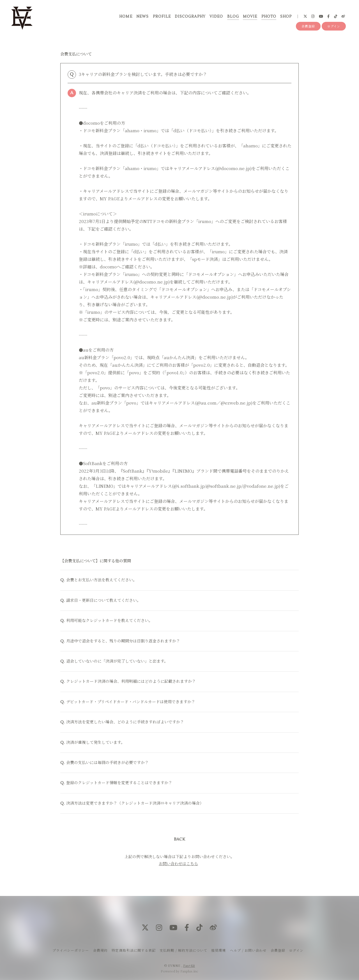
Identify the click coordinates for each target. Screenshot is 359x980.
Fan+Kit (189, 965)
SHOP (286, 17)
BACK (179, 840)
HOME (126, 17)
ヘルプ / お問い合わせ (248, 950)
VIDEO (216, 17)
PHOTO (269, 17)
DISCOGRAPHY (190, 17)
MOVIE (250, 17)
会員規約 (100, 950)
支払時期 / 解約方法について (183, 950)
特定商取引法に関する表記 (134, 950)
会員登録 (308, 26)
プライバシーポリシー (71, 950)
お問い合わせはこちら (178, 864)
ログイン (334, 26)
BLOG (233, 17)
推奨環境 (218, 950)
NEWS (142, 17)
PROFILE (162, 17)
